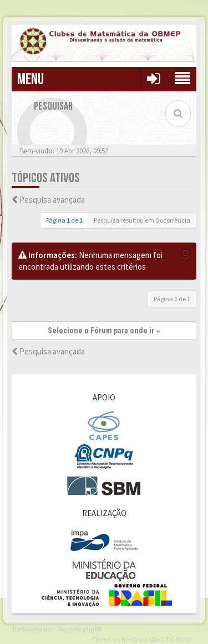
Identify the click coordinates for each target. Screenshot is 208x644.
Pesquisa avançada (52, 200)
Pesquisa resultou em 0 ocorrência (142, 220)
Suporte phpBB (80, 628)
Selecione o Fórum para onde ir (104, 331)
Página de (64, 220)
